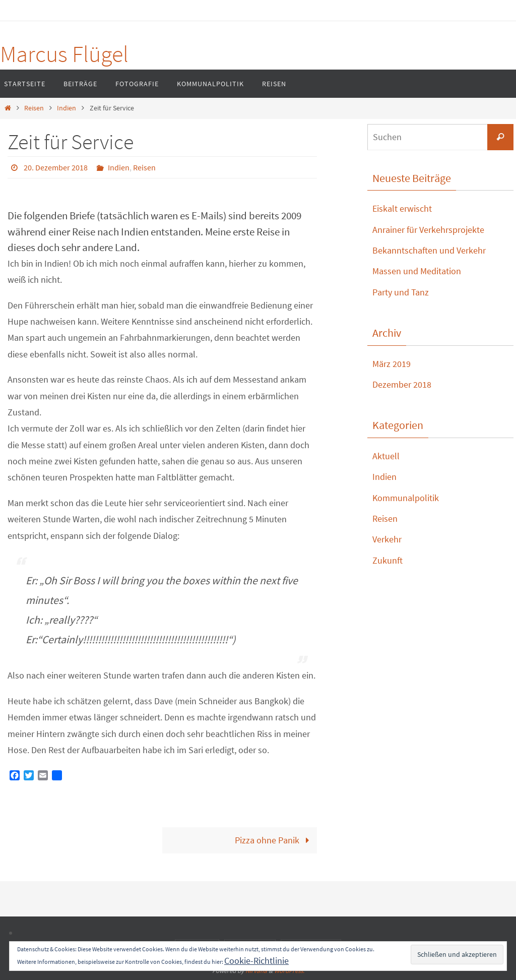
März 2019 (392, 364)
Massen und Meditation (417, 271)
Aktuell (386, 456)
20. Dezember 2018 (56, 167)
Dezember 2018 (402, 384)
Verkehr (387, 539)
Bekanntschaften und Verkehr (429, 250)
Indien (67, 108)
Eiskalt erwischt (402, 208)
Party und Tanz (401, 292)
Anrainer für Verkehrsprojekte (428, 230)
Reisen (34, 108)
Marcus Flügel (64, 54)
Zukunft (388, 560)
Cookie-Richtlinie (256, 961)
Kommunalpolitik (406, 498)
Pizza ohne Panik (274, 840)
